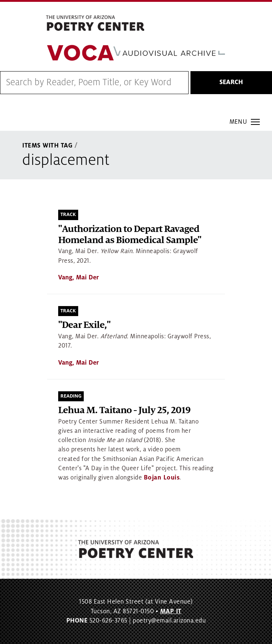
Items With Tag (47, 146)
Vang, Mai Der (79, 278)
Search (231, 82)
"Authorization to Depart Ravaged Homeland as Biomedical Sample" (130, 235)
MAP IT (171, 611)
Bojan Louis (162, 478)
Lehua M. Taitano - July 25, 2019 (124, 410)
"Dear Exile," (84, 325)
